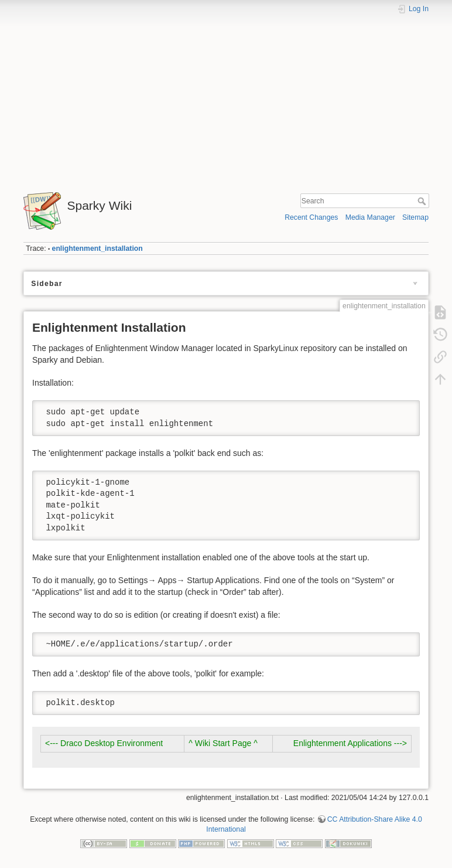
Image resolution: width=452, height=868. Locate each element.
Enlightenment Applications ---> (350, 743)
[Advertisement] (226, 98)
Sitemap (415, 217)
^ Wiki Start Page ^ (223, 743)
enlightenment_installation (97, 249)
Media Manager (370, 217)
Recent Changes (311, 217)
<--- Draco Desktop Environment (104, 743)
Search (423, 201)
